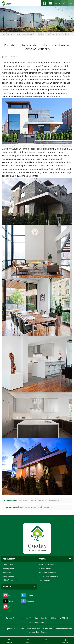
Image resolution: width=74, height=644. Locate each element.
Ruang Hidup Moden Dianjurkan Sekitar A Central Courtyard (39, 500)
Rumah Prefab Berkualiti (48, 576)
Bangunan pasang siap (48, 572)
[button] (34, 30)
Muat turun (24, 618)
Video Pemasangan (11, 580)
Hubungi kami (8, 568)
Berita (15, 34)
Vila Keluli (7, 572)
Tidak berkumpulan (46, 565)
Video (32, 618)
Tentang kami (8, 565)
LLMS (53, 618)
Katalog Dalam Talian (37, 622)
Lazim (38, 618)
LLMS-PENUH (62, 618)
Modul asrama (44, 580)
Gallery (16, 618)
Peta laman (46, 618)
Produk (9, 618)
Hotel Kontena (9, 576)
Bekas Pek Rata (45, 568)
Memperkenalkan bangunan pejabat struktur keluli (36, 507)
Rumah (7, 34)
